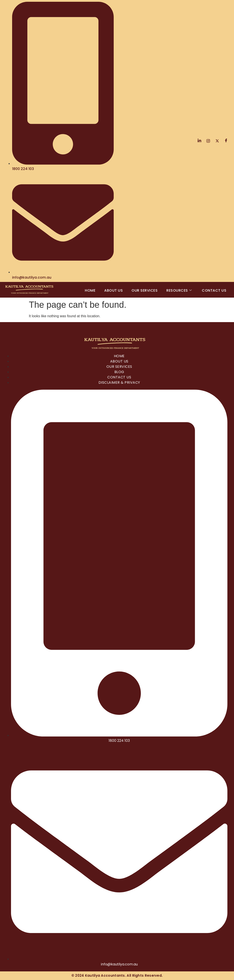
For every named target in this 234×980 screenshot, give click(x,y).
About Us (113, 290)
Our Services (145, 290)
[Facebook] (226, 141)
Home (90, 290)
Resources (179, 290)
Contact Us (214, 290)
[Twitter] (217, 141)
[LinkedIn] (199, 141)
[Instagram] (208, 141)
